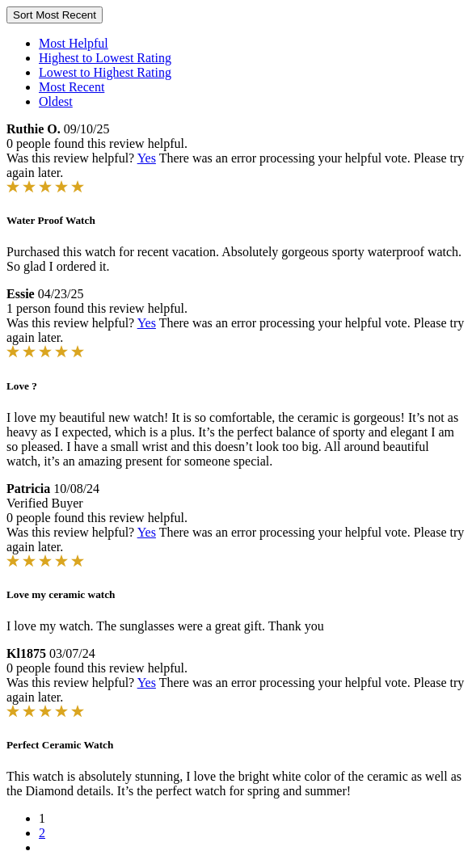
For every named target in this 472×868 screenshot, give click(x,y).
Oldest (56, 101)
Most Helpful (74, 43)
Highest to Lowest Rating (105, 58)
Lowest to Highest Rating (105, 72)
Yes (147, 158)
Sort (55, 15)
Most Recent (72, 87)
